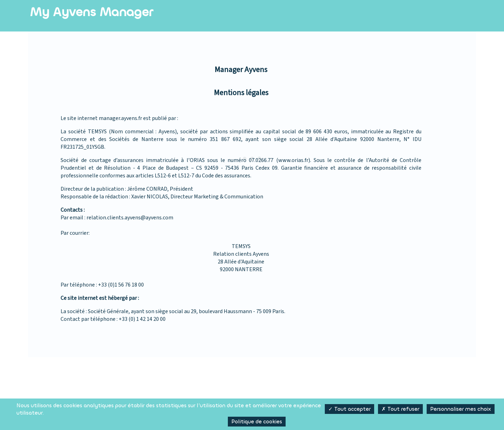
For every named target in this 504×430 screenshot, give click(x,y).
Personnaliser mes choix (461, 409)
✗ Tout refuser (400, 409)
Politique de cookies (257, 422)
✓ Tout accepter (349, 409)
